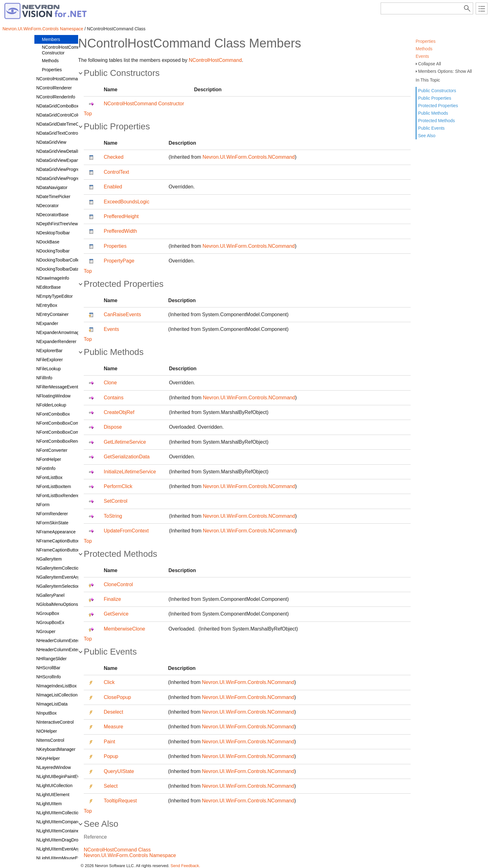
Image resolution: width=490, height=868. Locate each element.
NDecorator (47, 206)
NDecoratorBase (52, 215)
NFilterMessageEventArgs (62, 387)
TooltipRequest (120, 801)
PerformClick (118, 486)
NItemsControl (50, 740)
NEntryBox (47, 305)
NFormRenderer (52, 514)
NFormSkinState (52, 523)
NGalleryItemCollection (59, 568)
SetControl (116, 501)
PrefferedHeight (121, 216)
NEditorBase (49, 287)
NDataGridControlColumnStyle (66, 115)
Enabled (113, 187)
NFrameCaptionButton (58, 541)
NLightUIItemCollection (59, 813)
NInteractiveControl (55, 722)
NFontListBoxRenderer (58, 496)
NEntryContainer (52, 314)
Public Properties (435, 98)
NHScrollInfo (49, 677)
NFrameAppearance (56, 532)
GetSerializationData (127, 457)
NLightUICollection (54, 786)
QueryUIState (119, 771)
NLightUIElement (53, 795)
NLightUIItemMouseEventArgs (66, 858)
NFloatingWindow (53, 396)
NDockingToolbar (53, 251)
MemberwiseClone (125, 629)
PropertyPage (119, 261)
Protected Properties (438, 106)
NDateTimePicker (53, 197)
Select (111, 786)
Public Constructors (437, 91)
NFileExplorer (50, 360)
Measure (113, 727)
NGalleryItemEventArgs (59, 577)
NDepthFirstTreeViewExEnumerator (71, 224)
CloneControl (118, 584)
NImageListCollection (57, 695)
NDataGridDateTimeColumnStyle (68, 124)
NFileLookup (49, 369)
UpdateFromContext (126, 531)
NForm (43, 505)
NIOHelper (47, 731)
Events (422, 56)
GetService (116, 614)
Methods (424, 49)
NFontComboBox (53, 414)
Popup (111, 756)
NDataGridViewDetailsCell (62, 151)
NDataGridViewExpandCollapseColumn (75, 160)
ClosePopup (117, 697)
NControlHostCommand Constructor (65, 50)
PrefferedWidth (120, 231)
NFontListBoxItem (54, 486)
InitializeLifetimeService (130, 472)
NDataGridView (51, 142)
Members (51, 39)
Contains (114, 398)
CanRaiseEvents (122, 314)
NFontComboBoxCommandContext (71, 432)
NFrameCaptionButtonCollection (68, 550)
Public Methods (433, 113)
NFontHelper (49, 459)
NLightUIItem (49, 804)
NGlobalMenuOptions (57, 604)
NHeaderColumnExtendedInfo (65, 641)
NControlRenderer (54, 88)
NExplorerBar (49, 351)
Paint (109, 742)
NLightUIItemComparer (59, 822)
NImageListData (52, 704)
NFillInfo (44, 378)
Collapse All (430, 64)
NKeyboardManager (56, 749)
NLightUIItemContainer (58, 831)
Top (88, 114)
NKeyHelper (48, 758)
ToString (113, 516)
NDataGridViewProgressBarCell (67, 169)
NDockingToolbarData (57, 269)
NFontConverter (52, 450)
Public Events (431, 128)
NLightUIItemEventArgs (59, 849)
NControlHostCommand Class (117, 850)
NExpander (47, 323)
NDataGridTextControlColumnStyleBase (75, 133)
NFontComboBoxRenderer (62, 441)
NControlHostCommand (215, 60)
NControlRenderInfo (56, 97)
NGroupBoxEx (50, 622)
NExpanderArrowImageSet (62, 332)
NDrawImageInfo (53, 278)
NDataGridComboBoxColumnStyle (70, 106)
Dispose (113, 427)
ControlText (116, 172)
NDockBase (48, 242)
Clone (110, 383)
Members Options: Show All (445, 71)
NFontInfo (46, 468)
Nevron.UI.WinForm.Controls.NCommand (249, 157)
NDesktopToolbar (53, 233)
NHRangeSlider (51, 659)
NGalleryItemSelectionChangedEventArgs (77, 586)
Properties (426, 41)
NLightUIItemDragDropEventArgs (69, 840)
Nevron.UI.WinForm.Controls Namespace (43, 29)
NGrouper (46, 631)
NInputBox (46, 713)
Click (109, 682)
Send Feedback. (185, 866)
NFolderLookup (51, 405)
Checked (114, 157)
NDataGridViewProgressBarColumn (71, 178)
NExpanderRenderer (56, 342)
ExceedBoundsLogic (127, 202)
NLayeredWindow (54, 767)
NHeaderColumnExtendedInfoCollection (75, 650)
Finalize (112, 599)
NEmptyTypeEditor (55, 296)
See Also (427, 136)
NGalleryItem (49, 559)
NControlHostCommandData (64, 79)
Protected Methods (437, 121)
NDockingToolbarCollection (62, 260)
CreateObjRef (119, 412)
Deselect (113, 712)
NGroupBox (48, 613)
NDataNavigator (52, 187)
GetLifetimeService (125, 442)
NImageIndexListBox (56, 686)
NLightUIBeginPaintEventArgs (65, 776)
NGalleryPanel (50, 595)
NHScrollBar (48, 668)
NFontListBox (49, 477)
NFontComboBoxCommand (63, 423)
